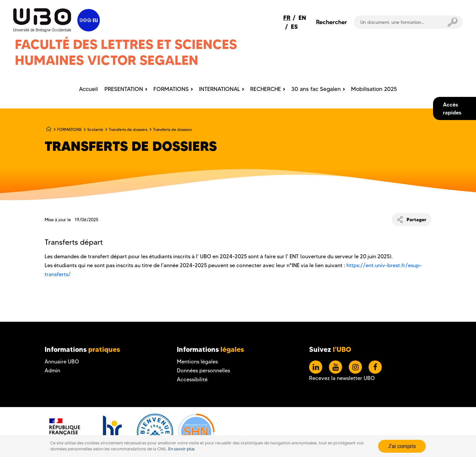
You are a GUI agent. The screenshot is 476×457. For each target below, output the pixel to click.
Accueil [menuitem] (88, 89)
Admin (52, 371)
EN (302, 18)
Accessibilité (192, 379)
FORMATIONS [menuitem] (171, 89)
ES (294, 27)
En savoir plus (181, 449)
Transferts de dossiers (128, 129)
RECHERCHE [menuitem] (266, 89)
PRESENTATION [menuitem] (124, 89)
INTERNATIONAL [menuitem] (219, 89)
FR (287, 18)
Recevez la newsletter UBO (342, 378)
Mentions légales (197, 362)
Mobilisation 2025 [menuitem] (374, 89)
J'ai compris (402, 446)
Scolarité (95, 129)
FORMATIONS (69, 129)
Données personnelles (203, 371)
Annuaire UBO (62, 362)
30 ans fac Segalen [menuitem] (316, 89)
